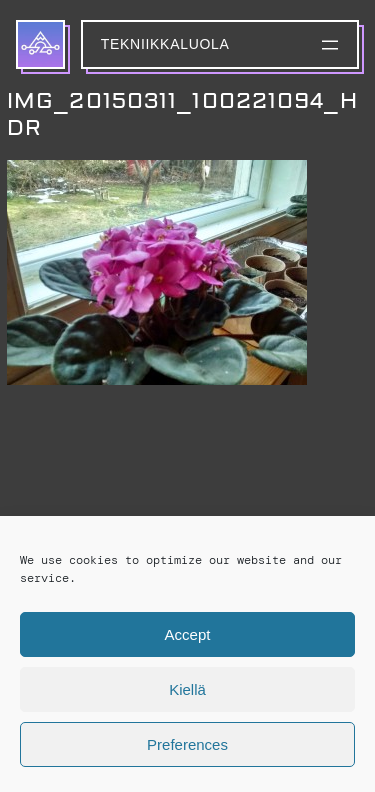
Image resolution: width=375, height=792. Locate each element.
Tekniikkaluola (165, 44)
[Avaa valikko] (330, 45)
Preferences (187, 744)
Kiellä (187, 689)
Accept (188, 634)
